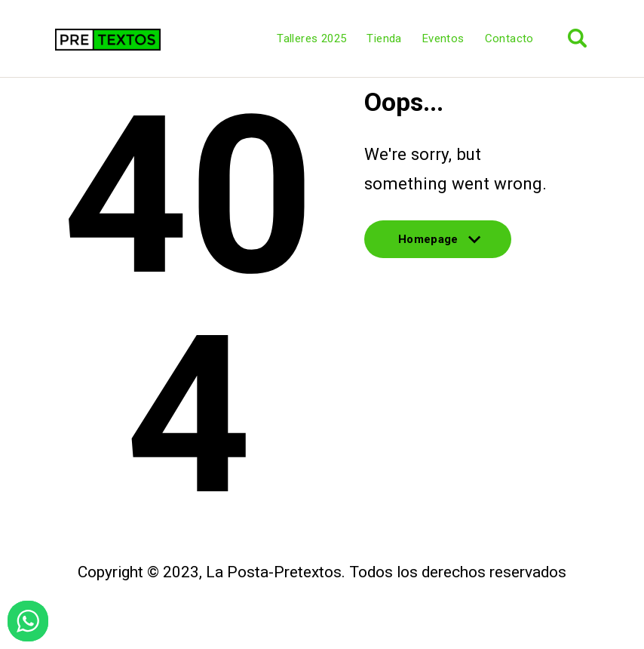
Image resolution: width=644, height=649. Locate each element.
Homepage (438, 246)
